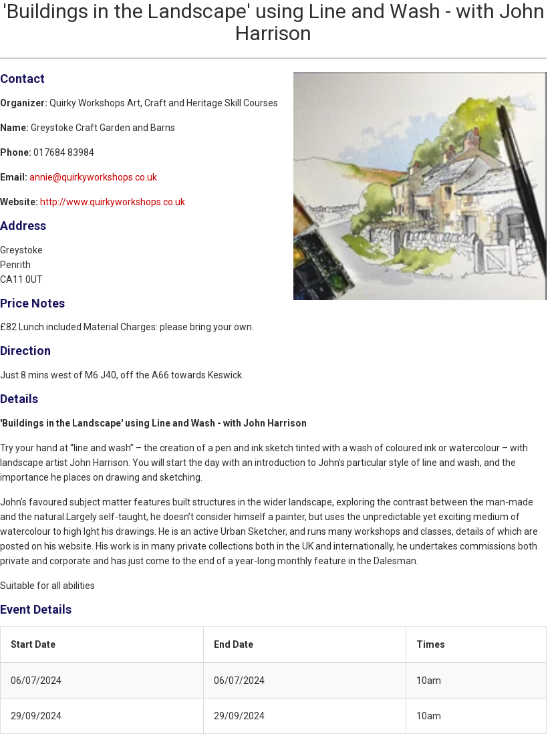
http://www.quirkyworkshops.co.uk (113, 202)
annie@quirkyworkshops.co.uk (93, 177)
